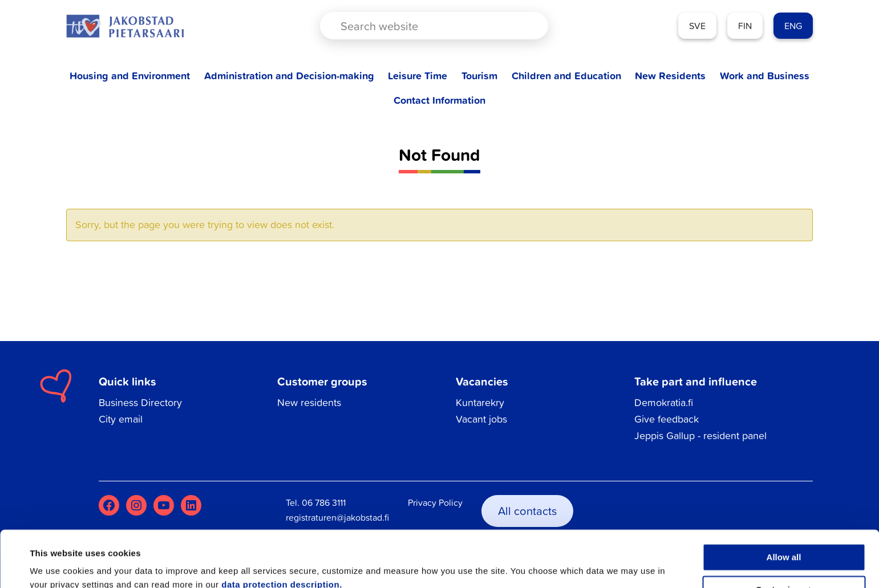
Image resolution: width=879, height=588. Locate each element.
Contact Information (439, 100)
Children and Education (566, 76)
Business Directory (140, 402)
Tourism (479, 76)
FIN (745, 26)
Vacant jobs (481, 419)
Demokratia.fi (664, 402)
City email (121, 419)
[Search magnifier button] (520, 26)
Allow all (784, 507)
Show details (56, 565)
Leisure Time (418, 76)
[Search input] (425, 26)
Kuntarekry (480, 402)
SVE (697, 26)
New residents (309, 402)
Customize (784, 539)
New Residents (670, 76)
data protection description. (282, 534)
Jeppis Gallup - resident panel (700, 435)
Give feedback (667, 419)
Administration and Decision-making (289, 76)
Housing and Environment (130, 76)
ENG (793, 26)
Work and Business (765, 76)
